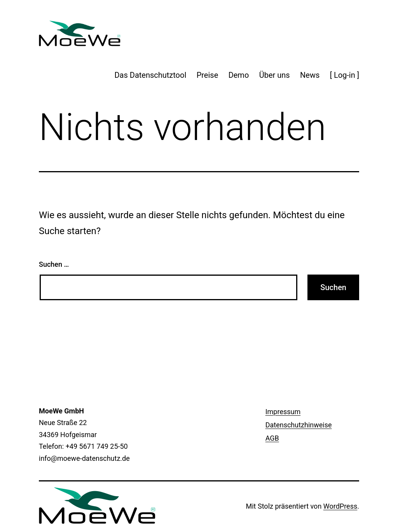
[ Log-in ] (345, 75)
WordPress (340, 506)
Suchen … (54, 264)
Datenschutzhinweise (299, 425)
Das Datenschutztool (150, 75)
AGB (272, 438)
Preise (208, 75)
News (310, 75)
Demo (239, 75)
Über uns (275, 75)
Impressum (283, 412)
